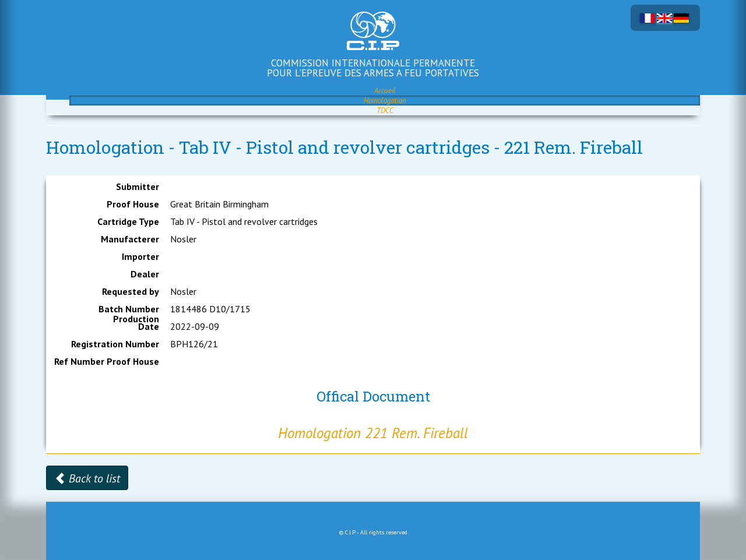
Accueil (385, 91)
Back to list (87, 478)
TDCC (385, 110)
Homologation (385, 101)
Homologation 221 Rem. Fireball (373, 433)
